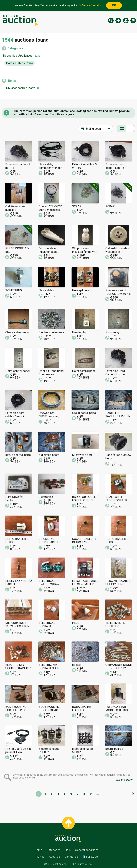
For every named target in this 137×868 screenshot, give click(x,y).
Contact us (71, 857)
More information (92, 5)
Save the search (124, 780)
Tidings (40, 857)
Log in (126, 21)
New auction (118, 21)
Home (39, 850)
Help (68, 850)
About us (55, 857)
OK (114, 5)
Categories (15, 48)
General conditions (87, 850)
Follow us (92, 857)
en (133, 20)
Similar (12, 81)
